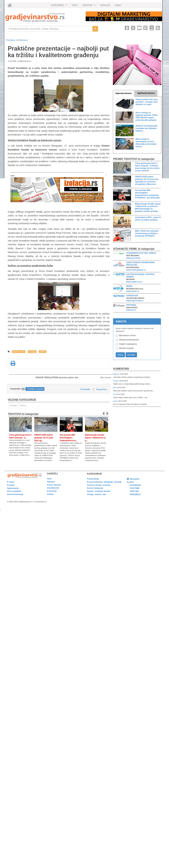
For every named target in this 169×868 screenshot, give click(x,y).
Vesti (49, 479)
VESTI (75, 5)
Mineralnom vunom (127, 335)
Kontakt (11, 485)
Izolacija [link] (13, 406)
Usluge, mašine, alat (96, 494)
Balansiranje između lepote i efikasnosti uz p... (95, 438)
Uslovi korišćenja (15, 494)
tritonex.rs (131, 310)
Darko (116, 401)
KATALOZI (105, 5)
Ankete (50, 494)
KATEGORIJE (59, 6)
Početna (11, 40)
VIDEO (118, 5)
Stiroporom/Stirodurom (129, 340)
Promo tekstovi (54, 485)
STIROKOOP (132, 296)
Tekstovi (23, 40)
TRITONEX (131, 305)
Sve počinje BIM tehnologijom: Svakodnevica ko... (69, 438)
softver (43, 352)
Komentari (121, 369)
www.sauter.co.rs (134, 282)
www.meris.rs (133, 291)
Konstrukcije (93, 479)
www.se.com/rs (133, 258)
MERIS (129, 286)
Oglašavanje (13, 488)
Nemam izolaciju (126, 348)
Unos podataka (14, 491)
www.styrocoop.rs (135, 301)
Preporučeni (101, 389)
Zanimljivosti (53, 488)
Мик (115, 388)
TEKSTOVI (89, 6)
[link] (43, 17)
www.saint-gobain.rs (136, 270)
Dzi (115, 394)
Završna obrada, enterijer (99, 485)
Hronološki (85, 389)
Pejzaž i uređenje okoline (99, 491)
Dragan (116, 374)
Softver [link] (23, 406)
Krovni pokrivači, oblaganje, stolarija (104, 482)
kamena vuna (19, 352)
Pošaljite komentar (35, 389)
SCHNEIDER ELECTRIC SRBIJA (141, 253)
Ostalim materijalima (128, 344)
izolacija (32, 352)
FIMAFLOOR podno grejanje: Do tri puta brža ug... (44, 438)
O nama (11, 482)
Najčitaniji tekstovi (146, 93)
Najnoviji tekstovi (124, 93)
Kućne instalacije (95, 488)
